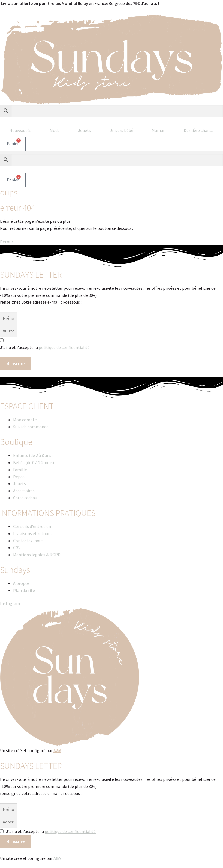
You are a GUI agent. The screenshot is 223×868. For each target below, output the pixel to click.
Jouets (84, 130)
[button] (111, 152)
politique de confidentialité (64, 347)
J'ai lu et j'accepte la (51, 831)
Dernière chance (199, 130)
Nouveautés (20, 130)
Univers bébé (121, 130)
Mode (55, 130)
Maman (159, 130)
